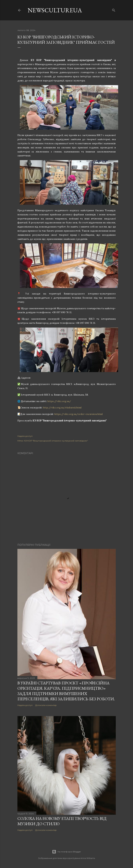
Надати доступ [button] (25, 436)
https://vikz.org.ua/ (59, 401)
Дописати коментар (46, 705)
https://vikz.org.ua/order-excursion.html (78, 414)
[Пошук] (114, 10)
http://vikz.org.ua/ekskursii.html (62, 408)
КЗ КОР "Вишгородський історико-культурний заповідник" (56, 441)
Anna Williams (88, 858)
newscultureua (55, 10)
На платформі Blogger (66, 852)
